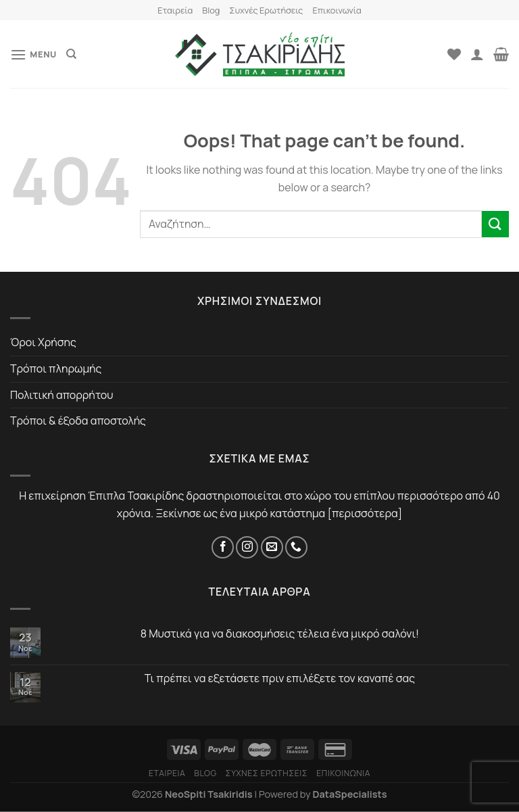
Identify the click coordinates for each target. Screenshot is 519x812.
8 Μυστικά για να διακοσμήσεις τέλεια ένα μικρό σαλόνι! (280, 634)
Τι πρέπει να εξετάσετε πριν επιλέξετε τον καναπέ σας (280, 678)
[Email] (272, 547)
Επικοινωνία (337, 10)
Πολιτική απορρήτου (62, 395)
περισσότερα (365, 513)
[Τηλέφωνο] (296, 547)
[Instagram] (247, 547)
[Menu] (33, 54)
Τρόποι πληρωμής (56, 368)
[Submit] (495, 224)
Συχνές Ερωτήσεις (266, 10)
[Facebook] (223, 547)
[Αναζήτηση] (71, 54)
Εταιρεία (175, 10)
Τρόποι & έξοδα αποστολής (78, 421)
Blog (211, 10)
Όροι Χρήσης (43, 342)
